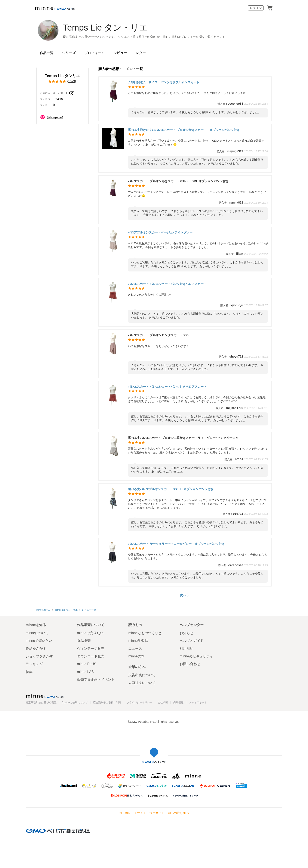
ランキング (34, 664)
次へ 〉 (185, 595)
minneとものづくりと (145, 633)
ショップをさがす (39, 656)
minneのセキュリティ (196, 656)
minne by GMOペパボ (55, 8)
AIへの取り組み (178, 813)
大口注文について (142, 683)
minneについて (37, 633)
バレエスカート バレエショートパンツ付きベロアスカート (167, 284)
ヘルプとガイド (192, 641)
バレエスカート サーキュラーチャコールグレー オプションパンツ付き (176, 544)
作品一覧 (47, 53)
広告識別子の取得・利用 (107, 702)
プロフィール (95, 53)
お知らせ (187, 633)
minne (45, 696)
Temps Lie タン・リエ (105, 28)
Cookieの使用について (75, 702)
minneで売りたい (90, 633)
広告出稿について (142, 675)
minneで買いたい (39, 641)
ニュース (135, 649)
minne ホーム (43, 610)
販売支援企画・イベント (96, 680)
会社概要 (163, 702)
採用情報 (178, 702)
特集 (29, 672)
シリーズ (69, 53)
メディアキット (198, 702)
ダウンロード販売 (91, 656)
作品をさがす (36, 649)
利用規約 (187, 649)
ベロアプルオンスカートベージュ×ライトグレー (160, 232)
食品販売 (84, 641)
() (62, 81)
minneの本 (136, 656)
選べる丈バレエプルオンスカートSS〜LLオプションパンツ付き (171, 489)
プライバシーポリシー (139, 702)
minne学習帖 (138, 641)
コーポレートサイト (133, 813)
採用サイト (157, 813)
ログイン (256, 8)
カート (270, 8)
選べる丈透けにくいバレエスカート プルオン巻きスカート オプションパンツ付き (184, 130)
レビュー (120, 53)
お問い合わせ (190, 664)
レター (141, 53)
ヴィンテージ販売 (91, 649)
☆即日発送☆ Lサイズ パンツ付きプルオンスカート (164, 82)
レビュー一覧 (89, 610)
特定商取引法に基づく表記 (41, 702)
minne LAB (85, 672)
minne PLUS (87, 664)
